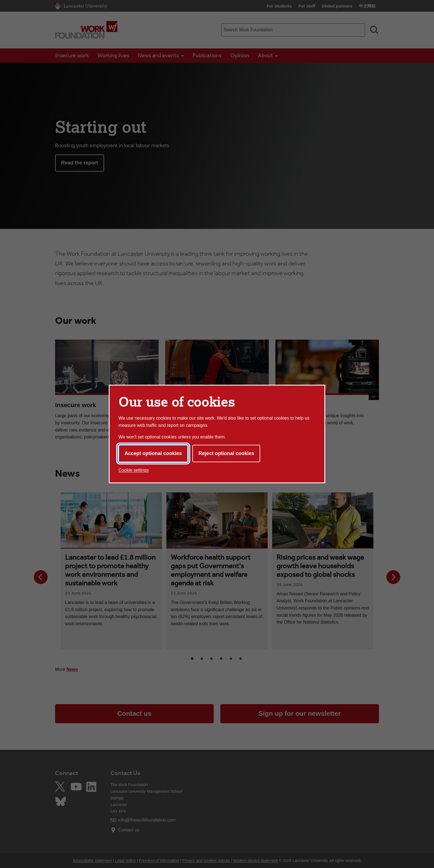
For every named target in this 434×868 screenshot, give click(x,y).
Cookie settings (134, 470)
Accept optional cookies (153, 453)
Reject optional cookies (226, 453)
